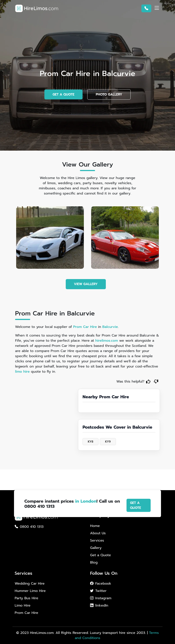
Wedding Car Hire (30, 584)
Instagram (101, 598)
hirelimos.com (107, 341)
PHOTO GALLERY (109, 94)
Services (97, 541)
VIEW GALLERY (86, 284)
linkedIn (99, 605)
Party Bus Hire (26, 598)
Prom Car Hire (85, 327)
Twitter (98, 591)
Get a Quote (100, 555)
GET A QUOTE (63, 94)
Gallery (96, 548)
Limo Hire (23, 605)
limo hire (22, 372)
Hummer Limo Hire (30, 591)
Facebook (101, 584)
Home (95, 526)
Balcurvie (110, 327)
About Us (98, 533)
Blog (94, 562)
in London (86, 501)
